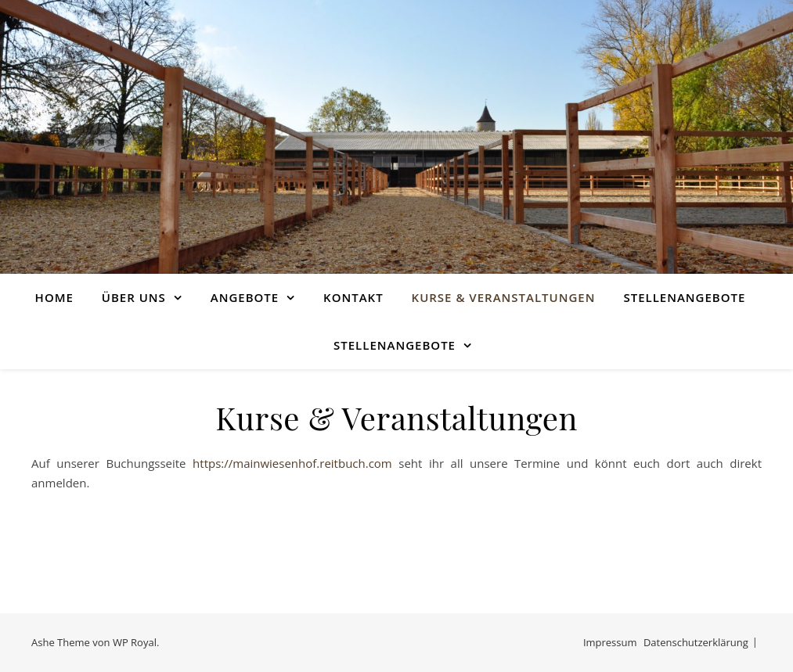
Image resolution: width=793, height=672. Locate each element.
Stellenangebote (684, 297)
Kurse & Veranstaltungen (504, 297)
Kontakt (353, 297)
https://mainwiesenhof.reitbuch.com (292, 463)
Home (54, 297)
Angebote (245, 297)
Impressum (610, 642)
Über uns (134, 297)
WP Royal (135, 642)
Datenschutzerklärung (696, 642)
